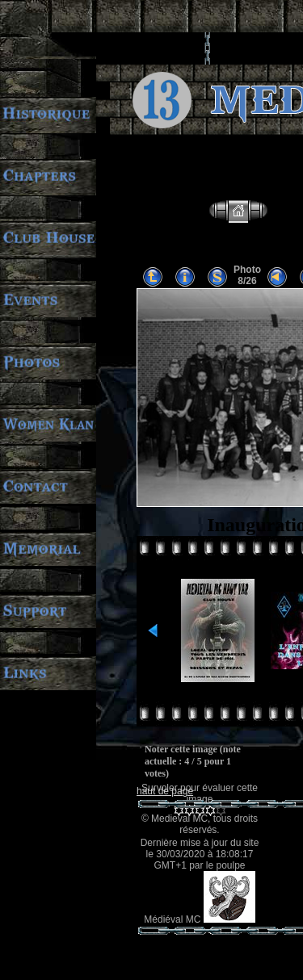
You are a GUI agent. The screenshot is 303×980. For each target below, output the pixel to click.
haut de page (165, 791)
